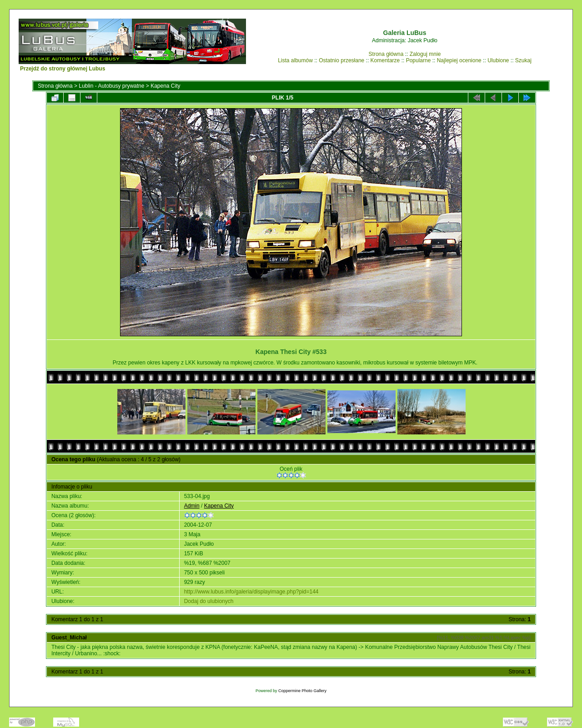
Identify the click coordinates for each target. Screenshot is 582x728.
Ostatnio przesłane (341, 60)
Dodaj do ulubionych (209, 601)
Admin (192, 506)
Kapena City (165, 86)
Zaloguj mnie (425, 54)
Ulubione (498, 60)
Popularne (419, 60)
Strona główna (386, 54)
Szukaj (523, 60)
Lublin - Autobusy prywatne (111, 86)
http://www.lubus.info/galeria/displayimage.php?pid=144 (251, 592)
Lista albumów (295, 60)
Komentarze (385, 60)
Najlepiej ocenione (459, 60)
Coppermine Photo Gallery (302, 691)
